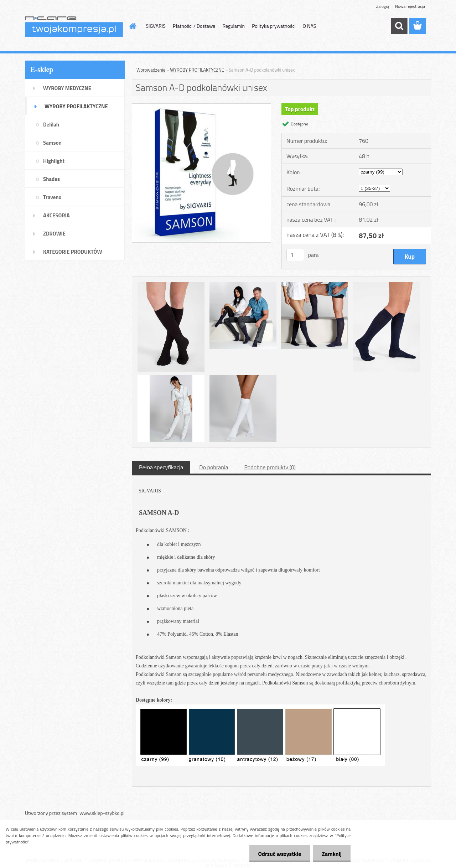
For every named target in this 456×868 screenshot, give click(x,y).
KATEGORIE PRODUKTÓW (72, 252)
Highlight (54, 161)
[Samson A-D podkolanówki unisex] (201, 107)
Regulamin (234, 26)
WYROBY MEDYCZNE (67, 88)
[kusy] (295, 255)
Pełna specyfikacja (161, 467)
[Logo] (74, 26)
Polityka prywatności (274, 26)
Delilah (51, 125)
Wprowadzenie (151, 70)
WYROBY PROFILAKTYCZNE (76, 106)
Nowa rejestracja (410, 6)
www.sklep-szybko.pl (102, 813)
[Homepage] (133, 26)
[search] (399, 26)
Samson (52, 143)
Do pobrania (214, 467)
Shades (51, 179)
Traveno (52, 197)
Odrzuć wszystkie (280, 854)
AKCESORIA (56, 215)
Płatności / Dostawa (194, 26)
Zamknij (332, 854)
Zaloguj (383, 6)
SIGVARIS (156, 26)
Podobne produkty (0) (270, 467)
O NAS (310, 26)
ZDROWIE (54, 234)
